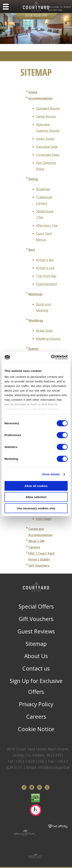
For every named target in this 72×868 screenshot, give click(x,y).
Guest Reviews (36, 631)
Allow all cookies (36, 486)
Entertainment (47, 284)
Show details (51, 474)
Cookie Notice (36, 729)
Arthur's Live (45, 268)
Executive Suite (47, 147)
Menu (6, 7)
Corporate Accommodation (41, 532)
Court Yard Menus (44, 237)
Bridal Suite (44, 331)
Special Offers (36, 606)
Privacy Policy (36, 704)
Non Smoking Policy (46, 166)
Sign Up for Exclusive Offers (36, 686)
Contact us (36, 668)
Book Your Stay (36, 15)
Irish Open (44, 519)
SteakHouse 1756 (45, 214)
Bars (32, 250)
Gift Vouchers (39, 566)
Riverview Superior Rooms (48, 128)
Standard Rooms (48, 108)
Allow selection (36, 497)
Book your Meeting (44, 307)
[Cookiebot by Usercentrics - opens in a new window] (51, 357)
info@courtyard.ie (54, 767)
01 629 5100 (56, 10)
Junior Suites (45, 139)
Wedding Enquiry (48, 339)
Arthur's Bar (45, 260)
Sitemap (36, 644)
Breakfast (43, 189)
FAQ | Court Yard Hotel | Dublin (41, 556)
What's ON (36, 541)
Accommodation (41, 98)
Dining (33, 179)
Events (34, 349)
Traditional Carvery (44, 200)
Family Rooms (46, 116)
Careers (34, 547)
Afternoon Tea (47, 225)
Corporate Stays (48, 155)
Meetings (36, 294)
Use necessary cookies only (36, 508)
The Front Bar (46, 276)
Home (33, 92)
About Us (36, 656)
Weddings (36, 320)
